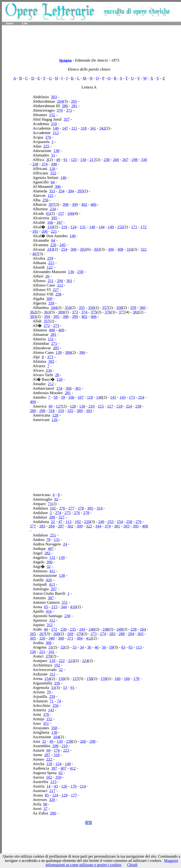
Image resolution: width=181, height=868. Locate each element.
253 (111, 522)
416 (49, 611)
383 (33, 317)
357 (67, 119)
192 (78, 522)
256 (45, 200)
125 (74, 160)
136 (71, 272)
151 (51, 339)
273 (56, 326)
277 (72, 508)
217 (93, 160)
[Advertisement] (91, 40)
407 (35, 254)
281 (74, 106)
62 (61, 773)
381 (117, 526)
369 (61, 312)
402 (84, 204)
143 (123, 397)
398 (54, 164)
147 (65, 128)
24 (65, 544)
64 (53, 182)
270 (80, 634)
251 (51, 281)
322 (144, 249)
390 (49, 562)
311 (52, 674)
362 (33, 312)
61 (48, 213)
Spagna (65, 60)
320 (42, 638)
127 (59, 406)
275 (68, 513)
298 (135, 160)
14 (48, 786)
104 (56, 737)
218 (120, 406)
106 (71, 397)
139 (59, 352)
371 (69, 110)
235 (73, 629)
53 (65, 688)
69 (48, 750)
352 (53, 173)
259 (50, 258)
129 (65, 795)
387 (51, 598)
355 (82, 308)
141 (113, 397)
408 (52, 330)
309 (80, 526)
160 (118, 679)
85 (47, 795)
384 (80, 638)
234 (53, 209)
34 (82, 647)
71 (50, 504)
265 (74, 101)
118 (90, 397)
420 (49, 580)
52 (61, 670)
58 (56, 397)
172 (144, 227)
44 (46, 629)
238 (107, 160)
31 (51, 647)
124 (74, 227)
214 (83, 786)
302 (83, 249)
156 (62, 679)
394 (71, 191)
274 (58, 513)
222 (62, 661)
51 (53, 155)
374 (45, 164)
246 (92, 629)
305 (90, 508)
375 (94, 312)
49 (58, 160)
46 (97, 647)
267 (125, 160)
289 (33, 411)
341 (93, 128)
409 (61, 330)
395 (80, 191)
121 (51, 196)
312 (60, 285)
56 (104, 647)
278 (81, 508)
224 (129, 406)
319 (61, 411)
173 (132, 397)
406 (94, 204)
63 (123, 647)
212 (56, 133)
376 (48, 137)
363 (47, 312)
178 (136, 679)
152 (52, 115)
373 (75, 312)
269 (70, 634)
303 (54, 97)
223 (71, 661)
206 (45, 231)
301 (69, 281)
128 (73, 406)
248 (106, 629)
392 (51, 361)
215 (101, 406)
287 (61, 526)
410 (73, 607)
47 (60, 522)
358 (119, 308)
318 (84, 128)
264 (60, 101)
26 (47, 276)
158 (90, 679)
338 (35, 164)
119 (64, 227)
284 (52, 526)
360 (143, 308)
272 (47, 326)
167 (60, 222)
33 (75, 647)
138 (56, 151)
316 (130, 249)
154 (59, 388)
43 (56, 786)
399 (75, 204)
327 (62, 517)
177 (74, 795)
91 (66, 160)
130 (83, 160)
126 (52, 169)
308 (120, 249)
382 (136, 312)
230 (67, 616)
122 (50, 267)
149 (111, 227)
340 (52, 638)
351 (46, 723)
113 (68, 522)
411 (52, 571)
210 (54, 124)
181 (35, 231)
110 (50, 227)
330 (144, 160)
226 (53, 245)
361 (78, 388)
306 (58, 187)
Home (10, 23)
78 (48, 540)
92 (56, 499)
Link (25, 23)
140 (56, 128)
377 (122, 312)
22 (53, 522)
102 (53, 508)
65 (46, 607)
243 (50, 249)
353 (52, 191)
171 (134, 227)
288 (122, 634)
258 (80, 272)
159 (104, 679)
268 (56, 634)
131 (83, 227)
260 (116, 160)
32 (49, 567)
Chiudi (132, 865)
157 (61, 213)
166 (70, 213)
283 (42, 526)
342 (102, 128)
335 (70, 411)
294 (60, 281)
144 (102, 227)
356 (91, 308)
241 (52, 652)
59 (63, 397)
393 (89, 411)
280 (65, 106)
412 (89, 638)
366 (49, 643)
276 (62, 508)
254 (64, 249)
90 (45, 804)
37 (46, 809)
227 (56, 290)
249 (120, 629)
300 (74, 249)
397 (52, 204)
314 (100, 508)
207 (54, 589)
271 (54, 343)
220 (87, 522)
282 (48, 553)
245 (63, 245)
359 (133, 308)
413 (52, 584)
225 (46, 146)
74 (59, 701)
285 (56, 348)
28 (57, 375)
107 (81, 397)
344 (54, 308)
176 (57, 750)
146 (63, 178)
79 (49, 692)
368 (61, 638)
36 (89, 647)
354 (62, 191)
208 (55, 746)
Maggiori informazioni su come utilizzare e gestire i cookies (112, 863)
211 (74, 128)
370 (60, 110)
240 (101, 522)
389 (80, 411)
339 (51, 303)
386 (68, 352)
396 (66, 317)
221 (54, 231)
